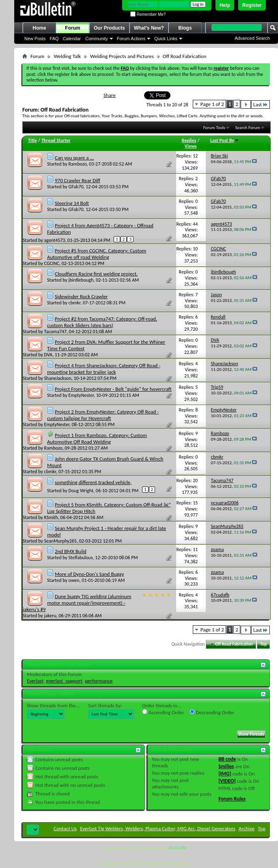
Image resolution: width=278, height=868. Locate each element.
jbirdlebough (81, 280)
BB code (227, 759)
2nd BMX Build (71, 551)
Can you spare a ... (74, 158)
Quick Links (166, 39)
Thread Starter (56, 140)
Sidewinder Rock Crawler (81, 296)
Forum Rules (232, 799)
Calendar (72, 39)
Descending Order (212, 712)
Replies (189, 140)
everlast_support (64, 681)
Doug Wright (81, 491)
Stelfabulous (81, 558)
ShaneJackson (58, 378)
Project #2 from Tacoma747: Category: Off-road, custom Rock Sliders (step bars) (102, 322)
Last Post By (225, 140)
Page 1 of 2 (212, 104)
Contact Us (65, 828)
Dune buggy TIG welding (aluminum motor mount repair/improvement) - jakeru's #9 (77, 603)
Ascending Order (163, 712)
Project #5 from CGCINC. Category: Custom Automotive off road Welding (97, 254)
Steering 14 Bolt (72, 203)
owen (74, 580)
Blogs (185, 28)
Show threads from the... (53, 705)
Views (191, 146)
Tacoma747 (56, 332)
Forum (72, 28)
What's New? (149, 28)
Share (110, 95)
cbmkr (75, 303)
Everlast (35, 681)
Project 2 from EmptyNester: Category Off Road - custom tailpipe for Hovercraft (103, 415)
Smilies (226, 766)
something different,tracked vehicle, (93, 482)
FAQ (54, 39)
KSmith (51, 517)
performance (99, 681)
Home (39, 28)
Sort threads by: (105, 705)
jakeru (50, 616)
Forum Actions (131, 39)
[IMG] (225, 774)
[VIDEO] (227, 781)
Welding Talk (67, 56)
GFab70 (76, 187)
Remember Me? (148, 14)
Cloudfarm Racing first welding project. (96, 274)
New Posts (35, 39)
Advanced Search (252, 38)
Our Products (109, 28)
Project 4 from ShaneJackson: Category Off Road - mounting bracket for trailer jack (104, 369)
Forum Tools (214, 128)
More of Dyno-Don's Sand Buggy (89, 574)
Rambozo (78, 164)
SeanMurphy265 (60, 541)
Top (263, 644)
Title (32, 140)
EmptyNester (81, 395)
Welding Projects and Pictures (122, 56)
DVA (48, 355)
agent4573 (55, 240)
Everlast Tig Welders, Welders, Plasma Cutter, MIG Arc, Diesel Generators (158, 828)
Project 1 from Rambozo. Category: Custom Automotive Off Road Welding (97, 438)
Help (225, 5)
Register (252, 5)
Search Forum (248, 128)
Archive (247, 828)
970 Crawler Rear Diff (78, 180)
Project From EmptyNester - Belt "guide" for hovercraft (113, 389)
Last (261, 104)
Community (97, 39)
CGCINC (52, 263)
